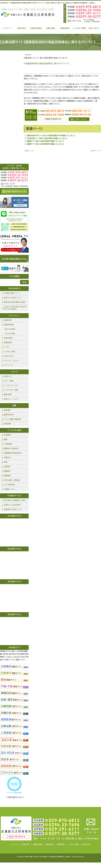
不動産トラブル (9, 489)
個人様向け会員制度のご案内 (15, 500)
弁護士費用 (50, 28)
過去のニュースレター (12, 399)
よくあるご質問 (79, 28)
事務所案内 (65, 28)
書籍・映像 (8, 394)
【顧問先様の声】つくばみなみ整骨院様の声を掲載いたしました (51, 136)
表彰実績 (7, 424)
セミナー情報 (9, 381)
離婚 (6, 439)
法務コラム (8, 376)
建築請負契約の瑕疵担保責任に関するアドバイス (47, 64)
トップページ (14, 844)
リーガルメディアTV (11, 385)
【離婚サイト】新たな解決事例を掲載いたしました (45, 141)
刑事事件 (7, 467)
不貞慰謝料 (8, 444)
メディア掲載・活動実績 (12, 419)
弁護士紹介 (22, 28)
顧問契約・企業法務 (11, 448)
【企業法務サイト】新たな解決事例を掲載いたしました (47, 138)
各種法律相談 (36, 28)
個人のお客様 (10, 329)
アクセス (7, 347)
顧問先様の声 (9, 415)
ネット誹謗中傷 (9, 485)
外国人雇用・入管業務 (12, 480)
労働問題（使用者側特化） (13, 453)
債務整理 (7, 476)
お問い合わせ (9, 356)
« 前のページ (29, 151)
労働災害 (7, 458)
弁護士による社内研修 (12, 505)
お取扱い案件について (12, 293)
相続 (6, 462)
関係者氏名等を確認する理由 (15, 302)
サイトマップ (8, 365)
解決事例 (7, 410)
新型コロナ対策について (13, 298)
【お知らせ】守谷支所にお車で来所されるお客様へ (15, 308)
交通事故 (7, 435)
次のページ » (96, 151)
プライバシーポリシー (12, 361)
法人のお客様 (10, 334)
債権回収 (7, 471)
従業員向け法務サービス (13, 509)
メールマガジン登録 (11, 390)
